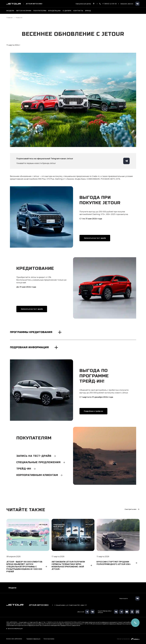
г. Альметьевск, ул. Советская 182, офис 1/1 (70, 605)
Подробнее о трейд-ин (93, 411)
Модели (12, 588)
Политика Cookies (49, 639)
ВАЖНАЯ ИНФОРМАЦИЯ (15, 629)
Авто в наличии (24, 11)
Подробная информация (29, 347)
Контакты (78, 11)
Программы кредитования (31, 332)
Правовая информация (33, 639)
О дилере (67, 11)
